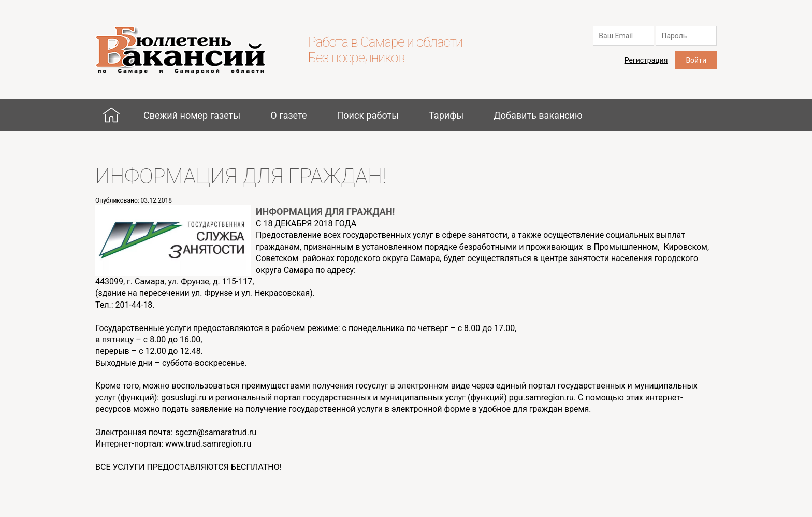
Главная (111, 115)
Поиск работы (368, 115)
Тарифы (446, 115)
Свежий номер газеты (192, 115)
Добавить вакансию (538, 115)
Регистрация (646, 60)
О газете (288, 115)
